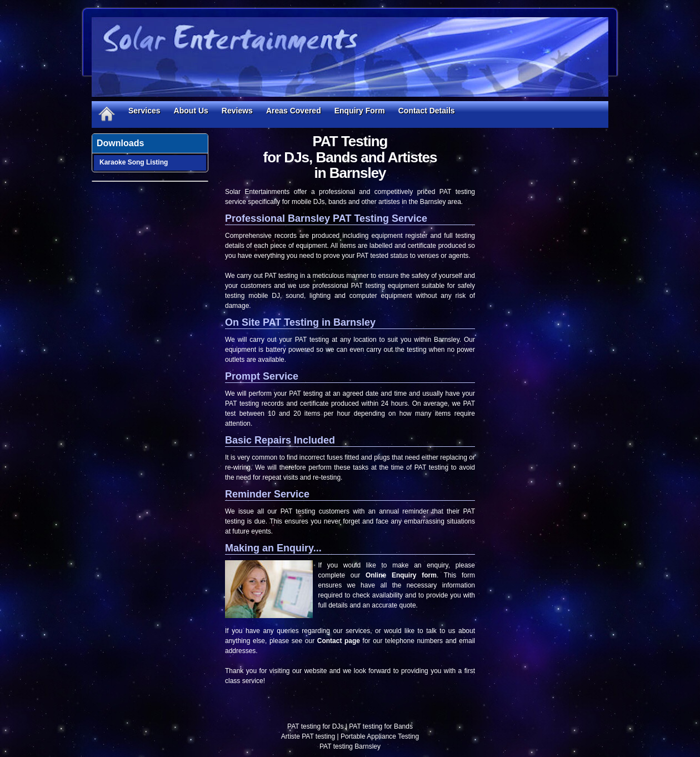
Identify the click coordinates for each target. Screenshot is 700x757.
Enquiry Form (360, 111)
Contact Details (427, 111)
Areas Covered (294, 111)
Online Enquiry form (401, 575)
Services (144, 111)
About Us (191, 111)
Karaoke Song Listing (134, 162)
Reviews (237, 111)
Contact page (339, 641)
